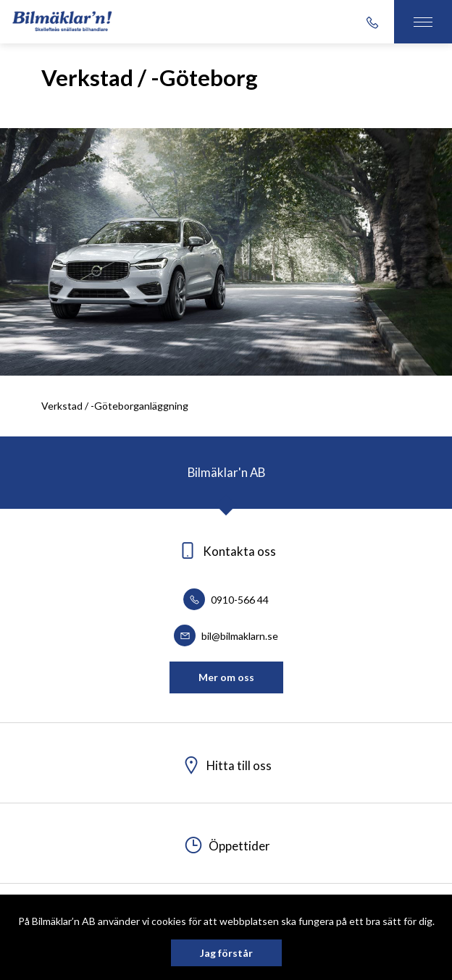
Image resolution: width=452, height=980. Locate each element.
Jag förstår (226, 953)
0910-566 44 (226, 600)
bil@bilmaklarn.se (226, 636)
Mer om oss (226, 677)
